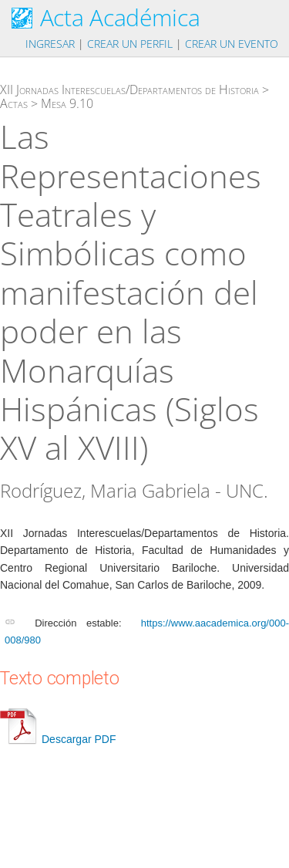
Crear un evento (232, 44)
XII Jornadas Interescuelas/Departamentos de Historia (129, 90)
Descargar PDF (58, 739)
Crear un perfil (130, 44)
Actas (14, 103)
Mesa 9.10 (67, 103)
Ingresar (50, 44)
